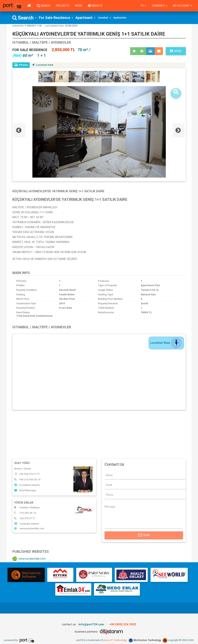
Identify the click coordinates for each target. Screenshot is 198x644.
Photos (21, 65)
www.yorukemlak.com (29, 528)
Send (144, 535)
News (79, 6)
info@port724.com (91, 624)
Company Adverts (27, 524)
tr (143, 6)
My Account (183, 6)
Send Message (25, 490)
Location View (43, 65)
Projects (63, 6)
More (176, 51)
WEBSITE (95, 6)
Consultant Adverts (27, 485)
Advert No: (27, 26)
